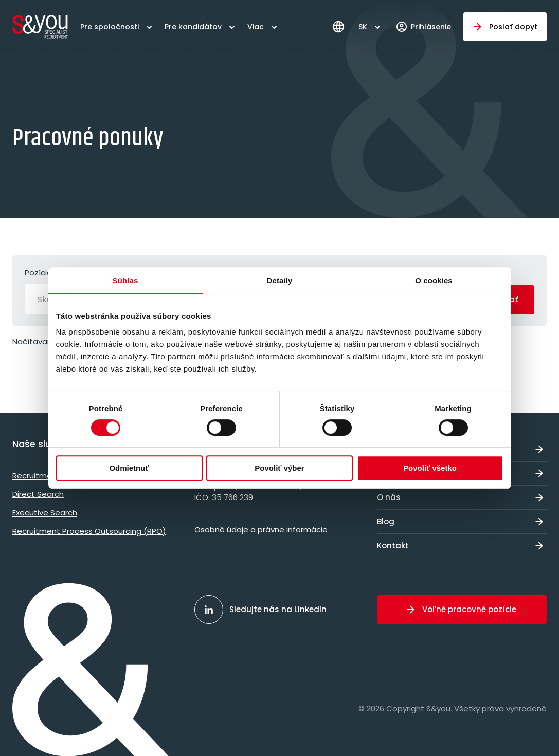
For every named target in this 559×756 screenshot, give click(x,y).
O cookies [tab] (434, 280)
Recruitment (36, 476)
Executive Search (45, 513)
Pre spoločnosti (110, 27)
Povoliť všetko (430, 468)
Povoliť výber (279, 468)
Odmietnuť (129, 468)
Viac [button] (256, 27)
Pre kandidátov (193, 27)
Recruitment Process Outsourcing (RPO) (89, 531)
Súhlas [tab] (125, 280)
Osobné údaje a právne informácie (261, 530)
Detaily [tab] (280, 280)
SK (363, 27)
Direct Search (38, 494)
